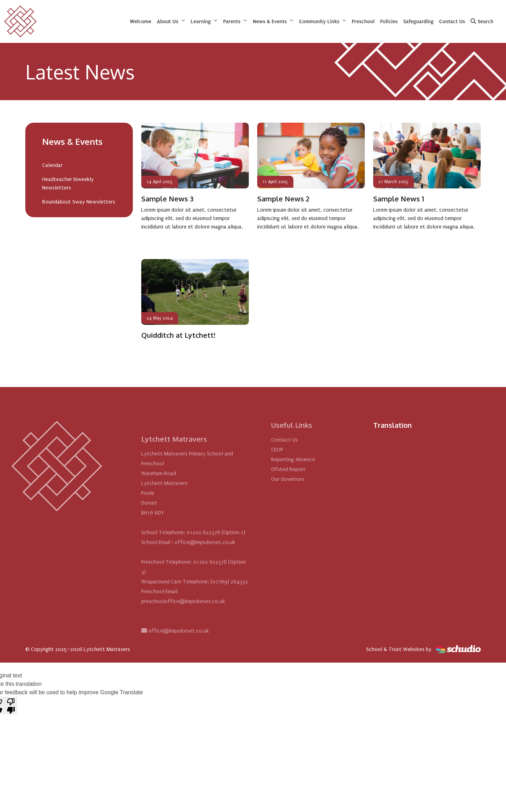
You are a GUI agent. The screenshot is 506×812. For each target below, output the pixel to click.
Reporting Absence (309, 459)
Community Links (319, 21)
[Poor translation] (11, 705)
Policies (389, 21)
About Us (168, 21)
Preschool (363, 21)
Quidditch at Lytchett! (178, 335)
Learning (201, 21)
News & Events (270, 21)
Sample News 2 (283, 199)
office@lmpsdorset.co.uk (179, 647)
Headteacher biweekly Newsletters (68, 183)
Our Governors (304, 479)
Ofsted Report (304, 469)
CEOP (293, 450)
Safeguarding (419, 21)
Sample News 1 (399, 199)
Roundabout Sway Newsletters (79, 202)
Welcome (141, 21)
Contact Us (452, 21)
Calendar (52, 165)
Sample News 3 (167, 199)
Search (482, 21)
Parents (232, 21)
